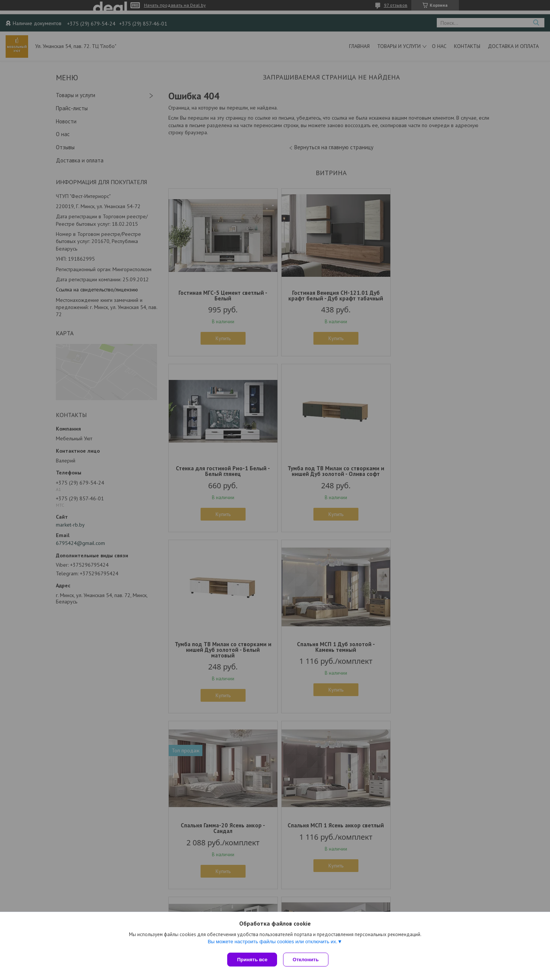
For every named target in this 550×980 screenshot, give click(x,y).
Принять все (252, 960)
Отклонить (307, 960)
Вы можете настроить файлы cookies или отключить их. (273, 943)
